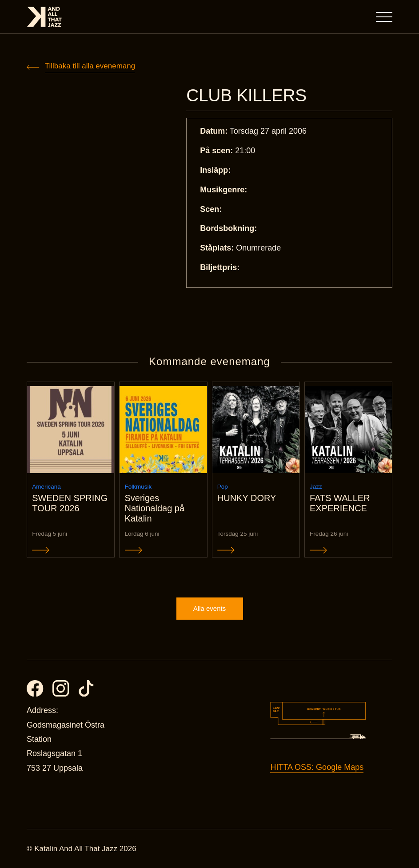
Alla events (209, 608)
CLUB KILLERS (246, 95)
